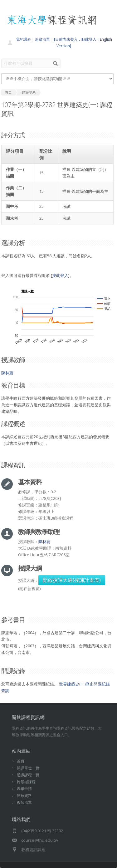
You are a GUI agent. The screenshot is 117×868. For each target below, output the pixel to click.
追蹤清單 (42, 39)
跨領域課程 (26, 782)
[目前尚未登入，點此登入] (76, 39)
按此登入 (60, 275)
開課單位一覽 (28, 768)
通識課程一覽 (28, 775)
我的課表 (23, 39)
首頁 (21, 761)
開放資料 (24, 796)
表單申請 (24, 789)
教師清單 (24, 802)
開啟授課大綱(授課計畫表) (72, 580)
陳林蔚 (7, 373)
